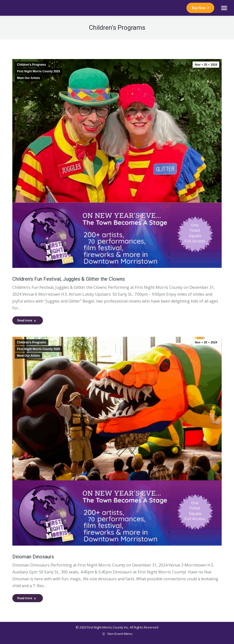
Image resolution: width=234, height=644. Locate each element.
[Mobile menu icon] (224, 8)
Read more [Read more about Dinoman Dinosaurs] (27, 598)
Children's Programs (32, 65)
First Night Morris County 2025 (39, 71)
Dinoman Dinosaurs (33, 557)
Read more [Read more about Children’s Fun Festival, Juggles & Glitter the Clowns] (27, 321)
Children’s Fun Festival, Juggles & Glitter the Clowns (69, 279)
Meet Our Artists (28, 78)
